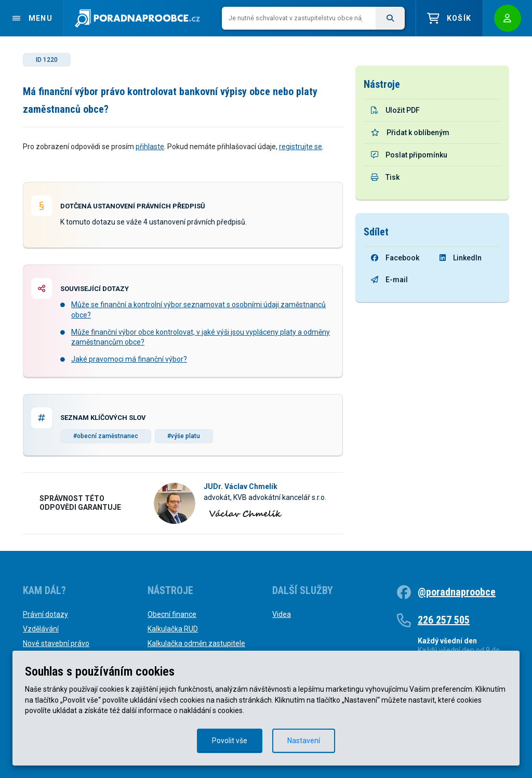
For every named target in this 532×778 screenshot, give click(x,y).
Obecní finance (172, 614)
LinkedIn (461, 258)
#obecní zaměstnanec (106, 436)
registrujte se (301, 147)
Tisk (385, 177)
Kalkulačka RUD (173, 629)
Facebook (395, 258)
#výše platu (184, 436)
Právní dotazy (45, 614)
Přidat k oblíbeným (410, 133)
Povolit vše (230, 741)
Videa (282, 614)
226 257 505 (444, 620)
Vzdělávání (41, 629)
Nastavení (304, 741)
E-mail (389, 280)
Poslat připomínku (409, 155)
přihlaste (150, 147)
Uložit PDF (395, 110)
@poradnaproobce (457, 592)
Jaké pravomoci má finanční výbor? (129, 359)
